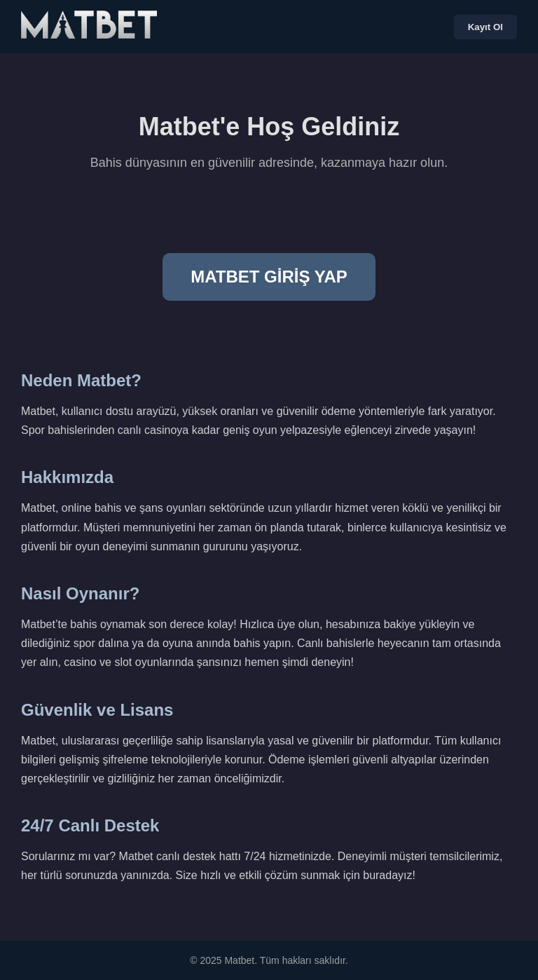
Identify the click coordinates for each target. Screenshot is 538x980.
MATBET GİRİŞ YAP (269, 277)
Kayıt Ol (485, 27)
